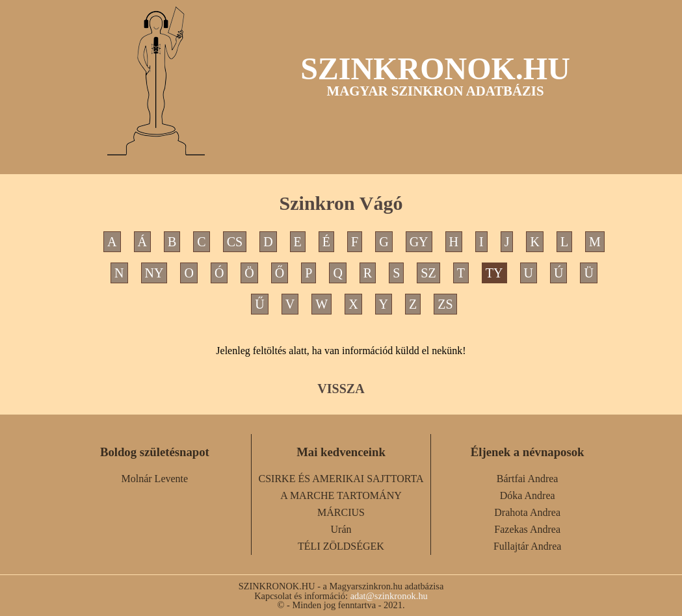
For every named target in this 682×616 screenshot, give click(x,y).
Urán (341, 529)
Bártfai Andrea (528, 479)
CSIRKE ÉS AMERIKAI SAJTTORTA (341, 479)
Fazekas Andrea (527, 529)
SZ (428, 273)
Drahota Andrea (527, 512)
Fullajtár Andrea (527, 546)
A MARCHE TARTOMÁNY (341, 495)
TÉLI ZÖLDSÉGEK (341, 546)
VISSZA (341, 389)
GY (419, 242)
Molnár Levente (155, 479)
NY (154, 273)
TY (494, 273)
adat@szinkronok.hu (389, 596)
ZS (445, 304)
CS (235, 242)
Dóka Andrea (528, 495)
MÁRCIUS (341, 512)
